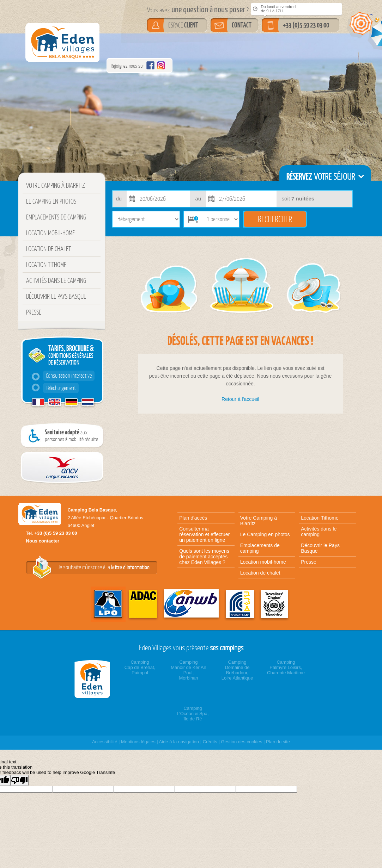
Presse (34, 312)
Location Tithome (46, 265)
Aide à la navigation (179, 742)
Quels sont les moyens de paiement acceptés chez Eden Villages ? (204, 557)
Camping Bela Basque (92, 510)
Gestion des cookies (241, 742)
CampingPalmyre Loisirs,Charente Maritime (286, 667)
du (119, 199)
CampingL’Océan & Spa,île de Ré (193, 714)
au (198, 199)
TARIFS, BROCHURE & (70, 368)
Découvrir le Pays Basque (56, 296)
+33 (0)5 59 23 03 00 (306, 25)
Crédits (210, 742)
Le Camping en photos (51, 201)
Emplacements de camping (56, 217)
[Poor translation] (19, 780)
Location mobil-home (50, 233)
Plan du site (278, 742)
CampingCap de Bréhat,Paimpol (140, 667)
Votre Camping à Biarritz (56, 185)
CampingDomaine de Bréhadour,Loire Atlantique (237, 670)
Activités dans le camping (56, 280)
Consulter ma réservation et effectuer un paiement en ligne (204, 534)
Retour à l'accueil (240, 399)
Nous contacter (43, 541)
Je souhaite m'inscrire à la (104, 567)
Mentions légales (138, 742)
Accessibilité (105, 742)
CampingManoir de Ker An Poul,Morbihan (188, 670)
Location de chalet (48, 249)
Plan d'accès (193, 518)
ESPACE (183, 25)
